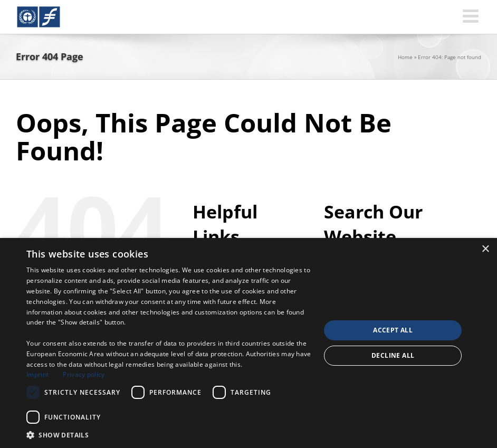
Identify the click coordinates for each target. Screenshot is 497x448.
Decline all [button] (393, 355)
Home (405, 57)
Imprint (37, 374)
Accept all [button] (393, 330)
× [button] (485, 249)
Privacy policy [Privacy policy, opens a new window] (84, 374)
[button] (169, 435)
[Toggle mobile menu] (472, 16)
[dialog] (248, 343)
